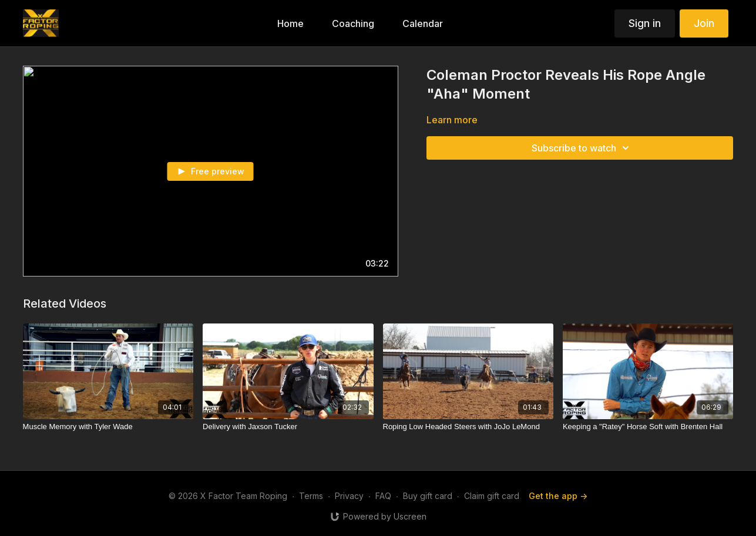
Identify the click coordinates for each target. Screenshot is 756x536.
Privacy (349, 496)
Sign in (645, 23)
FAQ (383, 496)
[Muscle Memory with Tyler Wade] (108, 427)
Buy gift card (428, 496)
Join (704, 23)
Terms (311, 496)
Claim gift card (492, 496)
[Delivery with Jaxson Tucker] (288, 427)
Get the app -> (558, 496)
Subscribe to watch (582, 148)
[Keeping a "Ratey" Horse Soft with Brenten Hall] (648, 427)
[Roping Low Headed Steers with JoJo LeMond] (468, 427)
